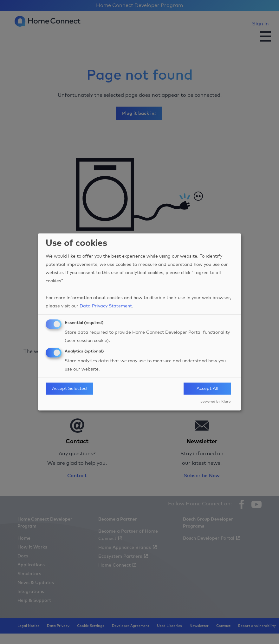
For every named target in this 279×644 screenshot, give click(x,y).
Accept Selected (69, 389)
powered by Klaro (216, 401)
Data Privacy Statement (106, 306)
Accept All (208, 389)
